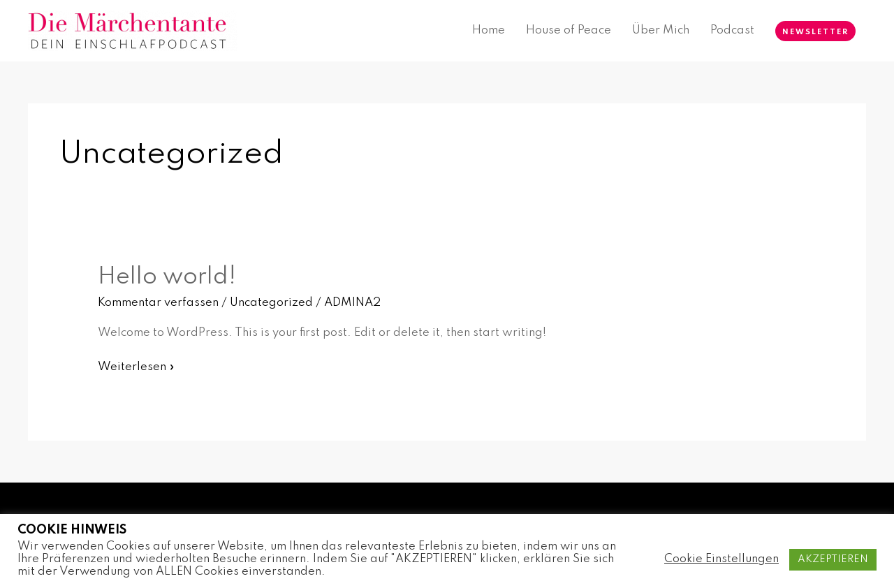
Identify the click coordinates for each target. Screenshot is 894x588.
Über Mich (661, 30)
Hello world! (167, 277)
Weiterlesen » (136, 365)
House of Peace (569, 30)
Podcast (732, 30)
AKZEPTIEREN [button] (833, 559)
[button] (815, 31)
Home (489, 30)
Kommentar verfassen (158, 303)
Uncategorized (271, 303)
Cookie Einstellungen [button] (721, 559)
